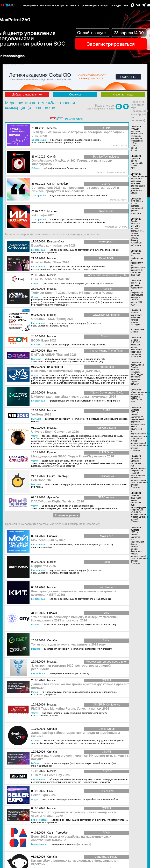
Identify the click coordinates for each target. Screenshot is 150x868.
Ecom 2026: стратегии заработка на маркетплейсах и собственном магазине (71, 838)
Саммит (35, 283)
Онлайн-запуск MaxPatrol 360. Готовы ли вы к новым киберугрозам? (72, 162)
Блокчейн (54, 461)
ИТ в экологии (118, 383)
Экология (105, 383)
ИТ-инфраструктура (108, 297)
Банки (55, 436)
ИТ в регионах (112, 250)
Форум (35, 375)
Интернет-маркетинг (90, 444)
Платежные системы (42, 446)
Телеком (46, 436)
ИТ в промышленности (83, 300)
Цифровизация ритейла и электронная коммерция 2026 (74, 397)
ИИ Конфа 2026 (43, 215)
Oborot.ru (107, 336)
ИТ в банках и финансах (108, 300)
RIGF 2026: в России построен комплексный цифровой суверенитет (137, 207)
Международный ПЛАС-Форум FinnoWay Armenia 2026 (73, 457)
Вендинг (35, 421)
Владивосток (55, 367)
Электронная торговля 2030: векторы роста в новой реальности (71, 667)
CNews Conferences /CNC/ (107, 393)
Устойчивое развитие (64, 466)
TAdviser (107, 289)
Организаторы (89, 5)
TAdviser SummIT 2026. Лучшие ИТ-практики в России (72, 293)
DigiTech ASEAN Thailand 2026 (54, 355)
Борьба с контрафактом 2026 (53, 246)
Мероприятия (30, 5)
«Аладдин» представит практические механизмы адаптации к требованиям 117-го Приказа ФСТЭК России (137, 140)
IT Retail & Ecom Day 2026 (50, 775)
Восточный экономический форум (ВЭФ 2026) (66, 371)
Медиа (45, 375)
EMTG (106, 410)
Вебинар (36, 625)
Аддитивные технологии (44, 383)
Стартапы (73, 444)
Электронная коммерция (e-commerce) (69, 250)
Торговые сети (51, 283)
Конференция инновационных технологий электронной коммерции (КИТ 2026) (74, 593)
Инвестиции (56, 375)
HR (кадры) (103, 302)
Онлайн (52, 536)
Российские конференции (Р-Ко (107, 275)
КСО (84, 380)
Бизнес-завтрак (39, 820)
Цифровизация (57, 267)
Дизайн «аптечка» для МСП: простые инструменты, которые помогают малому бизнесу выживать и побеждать (137, 233)
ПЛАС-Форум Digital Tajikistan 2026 (58, 502)
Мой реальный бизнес (48, 540)
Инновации (107, 375)
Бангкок (52, 351)
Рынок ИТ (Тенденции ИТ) (44, 302)
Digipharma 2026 (44, 566)
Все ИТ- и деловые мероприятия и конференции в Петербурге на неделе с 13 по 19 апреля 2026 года (137, 294)
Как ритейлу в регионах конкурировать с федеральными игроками (75, 862)
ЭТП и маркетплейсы (88, 269)
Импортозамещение (58, 305)
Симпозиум (107, 476)
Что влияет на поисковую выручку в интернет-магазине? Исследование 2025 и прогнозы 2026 (75, 619)
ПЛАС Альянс (106, 497)
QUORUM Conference (106, 315)
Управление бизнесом (83, 438)
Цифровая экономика (70, 380)
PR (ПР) (119, 441)
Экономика (84, 383)
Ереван (52, 452)
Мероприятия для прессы (54, 5)
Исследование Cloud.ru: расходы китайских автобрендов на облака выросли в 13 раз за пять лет (137, 374)
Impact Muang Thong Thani (107, 351)
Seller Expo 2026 (43, 795)
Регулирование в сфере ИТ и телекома (51, 300)
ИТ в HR (105, 444)
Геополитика (70, 383)
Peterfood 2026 (42, 480)
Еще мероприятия (67, 515)
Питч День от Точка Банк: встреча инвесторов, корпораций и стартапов (78, 134)
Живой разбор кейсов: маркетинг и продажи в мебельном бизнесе (76, 735)
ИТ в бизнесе (121, 419)
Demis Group (106, 729)
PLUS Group (107, 452)
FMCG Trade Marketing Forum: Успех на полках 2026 (70, 709)
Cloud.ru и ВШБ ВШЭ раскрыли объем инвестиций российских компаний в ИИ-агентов (136, 348)
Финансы (37, 378)
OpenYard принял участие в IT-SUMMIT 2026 (137, 163)
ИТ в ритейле (97, 250)
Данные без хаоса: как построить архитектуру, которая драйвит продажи (80, 686)
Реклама (64, 326)
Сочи (50, 791)
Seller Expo (107, 791)
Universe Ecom (106, 428)
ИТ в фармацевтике (69, 573)
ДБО (72, 436)
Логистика (53, 380)
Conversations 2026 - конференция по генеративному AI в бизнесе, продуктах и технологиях (75, 190)
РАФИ (107, 833)
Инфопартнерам (123, 95)
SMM (34, 743)
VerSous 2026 (41, 415)
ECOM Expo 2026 (44, 341)
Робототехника (39, 380)
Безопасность (64, 438)
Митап (34, 692)
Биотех (122, 380)
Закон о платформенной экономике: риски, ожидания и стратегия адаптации (74, 814)
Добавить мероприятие (27, 95)
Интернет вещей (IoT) (94, 359)
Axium (106, 640)
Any (107, 613)
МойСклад (107, 536)
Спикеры (103, 5)
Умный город (107, 419)
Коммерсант (107, 242)
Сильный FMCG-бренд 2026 (52, 319)
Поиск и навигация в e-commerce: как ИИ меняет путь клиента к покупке (80, 757)
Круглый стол (38, 673)
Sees (106, 562)
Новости (74, 5)
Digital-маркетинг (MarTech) (45, 326)
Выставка (36, 345)
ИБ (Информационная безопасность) (79, 297)
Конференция (38, 250)
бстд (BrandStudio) (106, 857)
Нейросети (51, 695)
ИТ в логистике (119, 484)
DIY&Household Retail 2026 (51, 279)
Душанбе (53, 497)
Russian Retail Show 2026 (50, 262)
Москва (52, 258)
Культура (91, 380)
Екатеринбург (56, 242)
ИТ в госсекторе (39, 305)
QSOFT (107, 680)
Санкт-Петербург (58, 476)
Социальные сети (74, 743)
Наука (60, 383)
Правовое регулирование (44, 252)
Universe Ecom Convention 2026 (55, 432)
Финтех (35, 444)
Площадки (116, 5)
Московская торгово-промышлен (107, 662)
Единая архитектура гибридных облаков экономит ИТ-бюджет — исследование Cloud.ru (137, 322)
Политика (95, 383)
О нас (126, 5)
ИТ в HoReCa (37, 487)
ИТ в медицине (121, 375)
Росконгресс (107, 367)
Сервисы (75, 95)
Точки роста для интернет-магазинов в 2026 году (69, 645)
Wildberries (106, 587)
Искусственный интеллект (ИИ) (47, 269)
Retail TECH (107, 258)
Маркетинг (55, 323)
